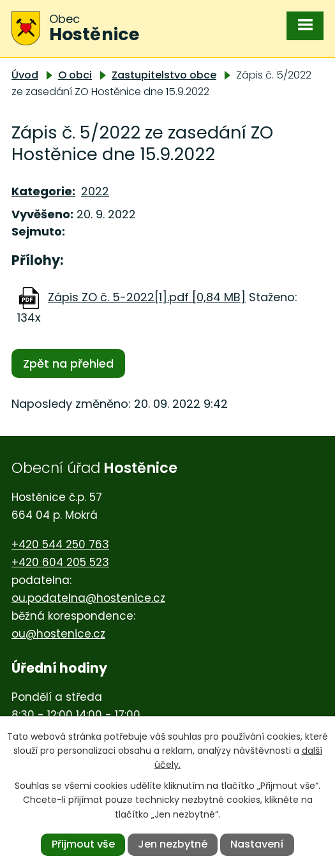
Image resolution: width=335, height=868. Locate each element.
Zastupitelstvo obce (164, 75)
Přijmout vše (83, 844)
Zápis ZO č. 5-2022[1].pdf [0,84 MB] (147, 297)
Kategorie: (43, 191)
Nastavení (257, 844)
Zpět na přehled (68, 363)
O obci (75, 75)
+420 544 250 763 (60, 544)
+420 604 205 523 (60, 562)
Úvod (25, 75)
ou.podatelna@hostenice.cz (88, 598)
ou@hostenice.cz (58, 634)
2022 (95, 191)
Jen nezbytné (173, 844)
